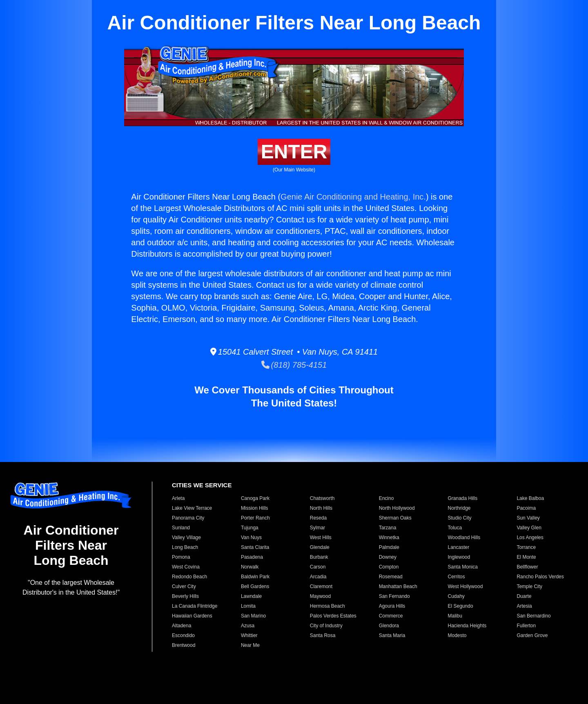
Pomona (181, 557)
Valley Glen (529, 528)
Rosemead (391, 577)
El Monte (526, 557)
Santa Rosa (323, 635)
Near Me (250, 645)
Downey (388, 557)
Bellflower (527, 567)
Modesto (457, 635)
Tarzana (388, 528)
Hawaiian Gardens (192, 616)
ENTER (294, 152)
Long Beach (185, 547)
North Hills (321, 508)
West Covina (186, 567)
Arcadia (318, 577)
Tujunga (250, 528)
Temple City (529, 586)
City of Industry (326, 626)
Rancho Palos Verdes (540, 577)
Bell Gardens (255, 586)
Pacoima (526, 508)
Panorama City (188, 518)
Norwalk (250, 567)
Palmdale (389, 547)
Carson (318, 567)
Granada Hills (463, 498)
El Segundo (461, 606)
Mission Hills (255, 508)
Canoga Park (255, 498)
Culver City (184, 586)
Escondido (183, 635)
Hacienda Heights (467, 626)
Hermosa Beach (327, 606)
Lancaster (459, 547)
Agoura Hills (392, 606)
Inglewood (459, 557)
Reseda (318, 518)
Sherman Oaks (395, 518)
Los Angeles (530, 537)
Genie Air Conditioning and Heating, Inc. (353, 197)
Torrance (526, 547)
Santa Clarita (255, 547)
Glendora (389, 626)
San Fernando (394, 596)
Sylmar (317, 528)
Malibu (455, 616)
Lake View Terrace (192, 508)
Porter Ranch (255, 518)
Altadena (182, 626)
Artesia (524, 606)
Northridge (459, 508)
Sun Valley (528, 518)
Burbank (319, 557)
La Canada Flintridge (195, 606)
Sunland (181, 528)
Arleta (178, 498)
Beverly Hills (185, 596)
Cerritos (457, 577)
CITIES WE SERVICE (202, 485)
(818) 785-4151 (294, 365)
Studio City (460, 518)
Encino (386, 498)
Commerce (391, 616)
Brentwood (184, 645)
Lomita (248, 606)
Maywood (320, 596)
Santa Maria (392, 635)
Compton (389, 567)
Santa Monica (463, 567)
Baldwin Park (255, 577)
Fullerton (526, 626)
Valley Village (186, 537)
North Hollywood (397, 508)
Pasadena (252, 557)
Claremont (321, 586)
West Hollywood (465, 586)
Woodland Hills (464, 537)
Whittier (249, 635)
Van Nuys (251, 537)
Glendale (320, 547)
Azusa (248, 626)
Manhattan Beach (398, 586)
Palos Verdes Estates (333, 616)
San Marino (253, 616)
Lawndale (251, 596)
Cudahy (456, 596)
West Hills (321, 537)
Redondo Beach (189, 577)
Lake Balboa (530, 498)
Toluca (455, 528)
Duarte (524, 596)
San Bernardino (533, 616)
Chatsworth (322, 498)
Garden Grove (532, 635)
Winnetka (389, 537)
